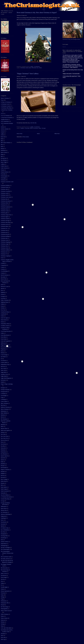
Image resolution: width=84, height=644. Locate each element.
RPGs (2, 485)
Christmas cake (4, 189)
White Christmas (5, 614)
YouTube (3, 634)
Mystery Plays (4, 428)
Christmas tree (4, 252)
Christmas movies (5, 225)
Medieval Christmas (5, 407)
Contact (3, 267)
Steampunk (4, 534)
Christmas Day (4, 199)
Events (3, 294)
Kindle (3, 382)
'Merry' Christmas (5, 98)
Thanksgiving (4, 546)
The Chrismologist (5, 549)
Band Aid (3, 137)
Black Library (4, 152)
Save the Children (5, 495)
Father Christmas (5, 300)
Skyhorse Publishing (6, 514)
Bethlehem (3, 150)
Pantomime (4, 452)
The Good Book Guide (6, 557)
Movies (3, 417)
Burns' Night (4, 162)
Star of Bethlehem (5, 530)
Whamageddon (4, 609)
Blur (2, 156)
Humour (3, 353)
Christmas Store (5, 246)
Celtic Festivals (4, 168)
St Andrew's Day (5, 528)
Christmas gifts (4, 213)
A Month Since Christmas (7, 110)
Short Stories (4, 508)
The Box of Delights (6, 547)
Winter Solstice (4, 618)
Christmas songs (5, 244)
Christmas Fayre (5, 209)
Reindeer (3, 472)
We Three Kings (5, 607)
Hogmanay (3, 349)
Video (2, 595)
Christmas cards (5, 193)
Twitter (3, 589)
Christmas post (4, 232)
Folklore (3, 304)
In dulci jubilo (4, 362)
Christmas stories (5, 248)
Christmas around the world (7, 182)
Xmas (2, 626)
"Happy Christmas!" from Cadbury (28, 74)
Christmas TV (4, 254)
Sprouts (3, 526)
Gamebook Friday (5, 312)
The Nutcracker (4, 568)
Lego (2, 397)
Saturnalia (3, 493)
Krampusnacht (4, 392)
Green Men (4, 337)
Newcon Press (4, 440)
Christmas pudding (5, 236)
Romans (3, 483)
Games (3, 316)
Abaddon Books (5, 119)
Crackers (3, 269)
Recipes (3, 466)
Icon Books (4, 361)
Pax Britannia (4, 454)
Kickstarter (3, 380)
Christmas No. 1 (5, 228)
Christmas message (5, 221)
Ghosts (3, 322)
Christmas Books (5, 187)
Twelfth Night (4, 587)
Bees (2, 145)
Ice (2, 359)
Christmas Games (5, 211)
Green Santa (4, 339)
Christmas (3, 180)
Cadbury (3, 164)
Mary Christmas (5, 403)
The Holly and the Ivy (6, 559)
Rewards (3, 477)
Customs (3, 273)
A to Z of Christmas (5, 116)
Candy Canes (4, 166)
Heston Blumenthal (5, 347)
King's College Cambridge (7, 384)
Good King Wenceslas (6, 331)
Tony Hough (4, 577)
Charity (3, 170)
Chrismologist (4, 176)
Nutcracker (3, 448)
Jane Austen (4, 368)
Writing (3, 624)
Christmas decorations (6, 201)
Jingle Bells (4, 372)
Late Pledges (4, 396)
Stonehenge (4, 538)
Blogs (2, 154)
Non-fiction (4, 444)
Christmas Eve (4, 205)
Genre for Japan (5, 318)
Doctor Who (4, 279)
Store (2, 540)
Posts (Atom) (26, 137)
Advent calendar (5, 129)
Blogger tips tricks (64, 47)
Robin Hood (4, 481)
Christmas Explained (6, 207)
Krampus (3, 388)
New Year (3, 434)
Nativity (3, 432)
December (3, 277)
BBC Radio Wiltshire (6, 143)
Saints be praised (5, 491)
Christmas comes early (6, 197)
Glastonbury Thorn (5, 324)
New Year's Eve (4, 438)
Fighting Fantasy (5, 302)
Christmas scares (5, 240)
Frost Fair (3, 310)
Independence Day (5, 364)
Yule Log (3, 639)
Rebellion (3, 464)
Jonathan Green (4, 374)
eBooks (3, 288)
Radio (2, 462)
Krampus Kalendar (5, 390)
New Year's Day (5, 436)
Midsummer (4, 411)
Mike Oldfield (4, 413)
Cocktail (3, 263)
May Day (3, 405)
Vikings (3, 597)
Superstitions (4, 544)
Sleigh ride (3, 516)
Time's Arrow (4, 573)
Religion (3, 473)
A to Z (2, 114)
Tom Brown (4, 575)
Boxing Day (4, 158)
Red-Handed (4, 468)
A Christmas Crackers (6, 106)
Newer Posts (19, 134)
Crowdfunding (4, 271)
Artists (2, 135)
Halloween (3, 343)
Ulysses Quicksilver (5, 591)
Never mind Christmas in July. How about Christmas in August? (37, 13)
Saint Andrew (4, 487)
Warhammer (4, 601)
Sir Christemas (4, 512)
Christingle (3, 178)
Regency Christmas (5, 470)
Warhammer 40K (5, 603)
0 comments (37, 67)
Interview (3, 366)
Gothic (3, 333)
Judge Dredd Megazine (6, 378)
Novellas (3, 446)
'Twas (2, 100)
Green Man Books (5, 335)
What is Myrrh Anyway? (6, 611)
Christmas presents (5, 234)
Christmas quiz (4, 238)
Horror (3, 351)
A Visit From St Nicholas (7, 117)
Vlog (2, 599)
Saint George (4, 489)
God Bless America (5, 326)
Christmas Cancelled (6, 191)
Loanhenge (3, 399)
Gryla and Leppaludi (6, 341)
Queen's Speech (4, 456)
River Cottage (4, 479)
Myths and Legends (5, 430)
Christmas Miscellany (6, 223)
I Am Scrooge (4, 355)
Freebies (3, 308)
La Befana (3, 394)
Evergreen (3, 296)
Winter (3, 616)
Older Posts (57, 134)
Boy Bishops (4, 160)
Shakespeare (4, 506)
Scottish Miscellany (5, 499)
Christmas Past (4, 230)
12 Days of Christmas (6, 102)
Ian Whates (4, 357)
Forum (2, 306)
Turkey (3, 583)
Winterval (3, 620)
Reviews (3, 475)
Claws (2, 258)
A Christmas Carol (5, 104)
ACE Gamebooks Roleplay (7, 123)
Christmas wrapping (5, 256)
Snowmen (3, 524)
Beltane (3, 149)
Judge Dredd (4, 376)
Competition (4, 265)
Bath (2, 139)
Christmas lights (5, 217)
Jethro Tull (3, 370)
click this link (33, 123)
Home (38, 134)
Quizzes (3, 460)
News (2, 442)
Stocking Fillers (5, 536)
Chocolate (3, 174)
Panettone (3, 450)
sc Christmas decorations (7, 497)
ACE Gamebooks (5, 121)
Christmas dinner (5, 203)
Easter (2, 285)
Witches (3, 622)
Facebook (3, 298)
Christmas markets (5, 219)
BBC (2, 141)
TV (2, 585)
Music (2, 426)
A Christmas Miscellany (6, 108)
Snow (2, 520)
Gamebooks (4, 314)
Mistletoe (3, 415)
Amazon (3, 131)
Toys (2, 581)
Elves (2, 290)
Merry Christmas (5, 409)
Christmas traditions (5, 250)
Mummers (3, 425)
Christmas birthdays (5, 185)
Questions (3, 458)
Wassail (3, 605)
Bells (2, 147)
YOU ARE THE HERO (6, 628)
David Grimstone (5, 275)
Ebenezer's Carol (5, 286)
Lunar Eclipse (4, 401)
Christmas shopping (5, 242)
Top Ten (3, 579)
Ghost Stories (4, 320)
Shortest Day (4, 510)
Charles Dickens (5, 172)
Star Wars (3, 532)
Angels (3, 133)
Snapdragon (4, 518)
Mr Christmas (4, 419)
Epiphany (3, 292)
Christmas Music (5, 226)
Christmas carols (5, 195)
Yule (2, 635)
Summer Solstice (5, 542)
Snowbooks (4, 522)
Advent (3, 127)
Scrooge (3, 501)
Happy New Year (5, 345)
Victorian (3, 593)
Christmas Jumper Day (6, 215)
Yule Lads (3, 637)
